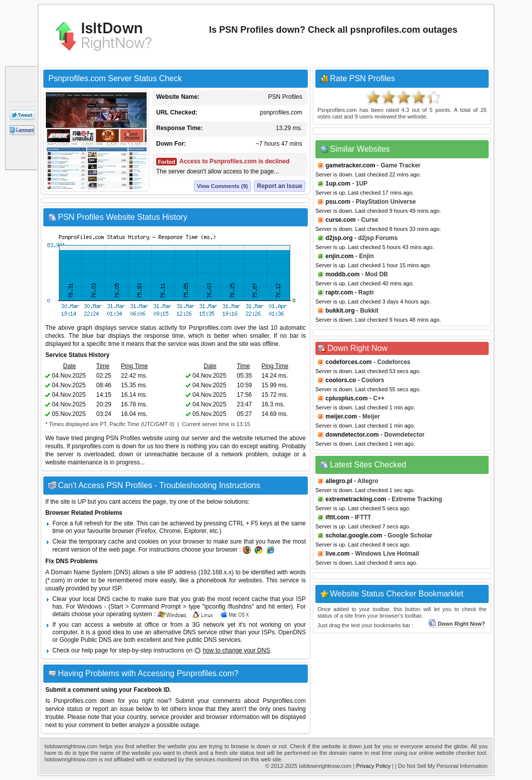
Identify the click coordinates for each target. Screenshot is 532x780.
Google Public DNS (85, 640)
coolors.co (341, 380)
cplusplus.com (347, 398)
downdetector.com (352, 435)
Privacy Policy (373, 766)
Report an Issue (280, 186)
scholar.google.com (354, 535)
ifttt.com (337, 517)
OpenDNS (292, 632)
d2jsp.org (339, 238)
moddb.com (343, 274)
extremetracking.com (356, 499)
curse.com (341, 220)
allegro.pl (339, 481)
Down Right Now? (457, 624)
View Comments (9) (222, 186)
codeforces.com (349, 362)
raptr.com (339, 292)
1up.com (338, 184)
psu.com (338, 202)
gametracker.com (350, 165)
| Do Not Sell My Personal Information (441, 766)
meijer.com (341, 416)
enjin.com (340, 256)
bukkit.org (340, 311)
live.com (338, 554)
